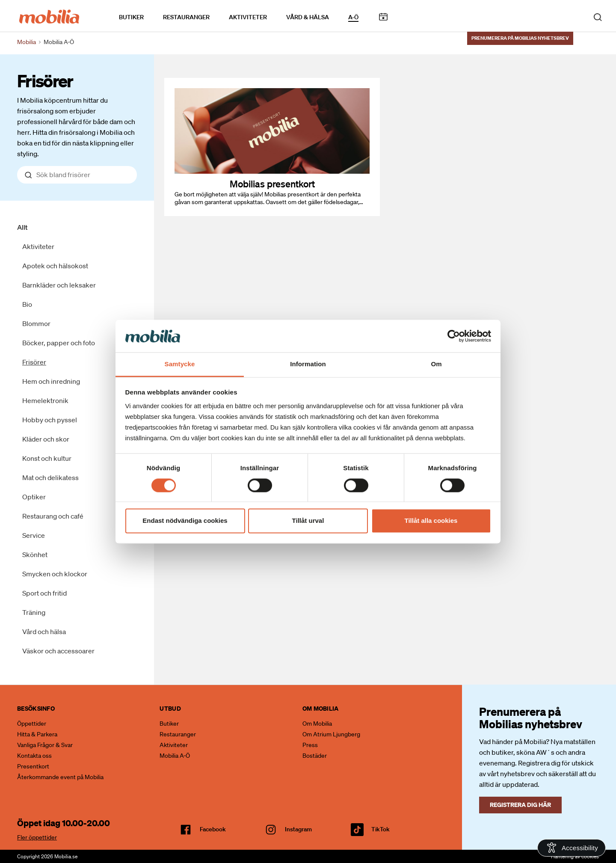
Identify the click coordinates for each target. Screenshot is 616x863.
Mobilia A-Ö (175, 756)
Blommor (36, 323)
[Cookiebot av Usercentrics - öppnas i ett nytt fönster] (454, 336)
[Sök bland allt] (77, 175)
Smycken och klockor (55, 574)
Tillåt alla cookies (431, 521)
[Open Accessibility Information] (572, 848)
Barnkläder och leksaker (59, 285)
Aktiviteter (248, 17)
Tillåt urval (308, 521)
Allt (22, 227)
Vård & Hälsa (308, 17)
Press (310, 745)
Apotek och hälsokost (55, 266)
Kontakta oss (34, 756)
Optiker (34, 497)
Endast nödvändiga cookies (185, 521)
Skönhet (35, 555)
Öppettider (32, 724)
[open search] (598, 16)
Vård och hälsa (44, 632)
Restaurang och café (53, 516)
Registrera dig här (520, 805)
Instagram (298, 829)
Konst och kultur (47, 458)
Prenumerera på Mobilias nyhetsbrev (520, 37)
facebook (213, 829)
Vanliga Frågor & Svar (45, 745)
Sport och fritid (44, 593)
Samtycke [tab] (180, 364)
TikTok (381, 829)
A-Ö (353, 17)
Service (34, 535)
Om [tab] (436, 364)
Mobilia (27, 42)
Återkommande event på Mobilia (60, 777)
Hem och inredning (51, 381)
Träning (34, 612)
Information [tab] (308, 364)
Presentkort (33, 766)
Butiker (131, 17)
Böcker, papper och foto (59, 343)
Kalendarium (383, 16)
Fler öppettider (37, 837)
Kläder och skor (46, 439)
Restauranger (186, 17)
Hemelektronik (45, 400)
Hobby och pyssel (50, 420)
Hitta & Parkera (37, 734)
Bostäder (315, 756)
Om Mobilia (317, 724)
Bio (27, 304)
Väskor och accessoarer (58, 651)
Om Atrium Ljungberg (331, 734)
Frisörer (45, 80)
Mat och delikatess (50, 477)
